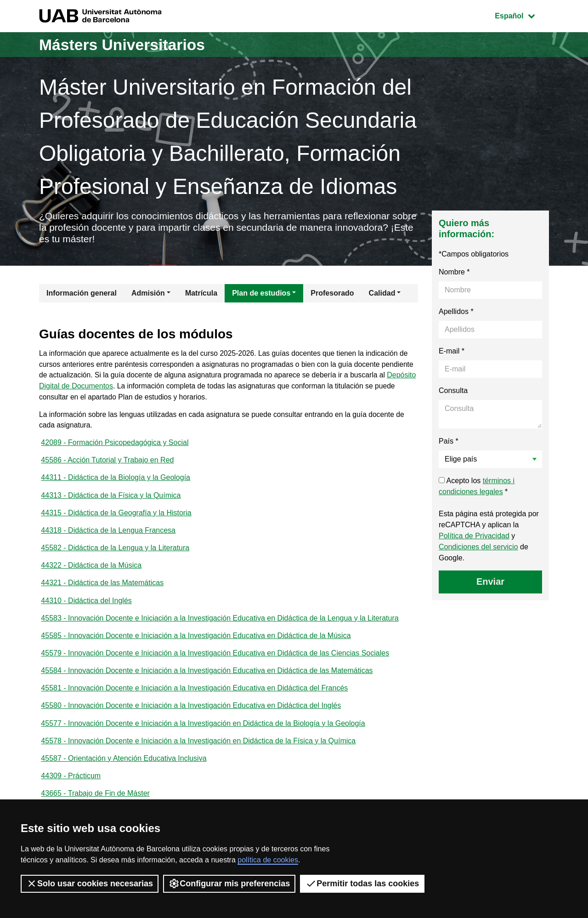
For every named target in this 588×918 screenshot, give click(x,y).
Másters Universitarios (128, 44)
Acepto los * (477, 488)
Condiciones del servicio (478, 548)
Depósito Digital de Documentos (129, 389)
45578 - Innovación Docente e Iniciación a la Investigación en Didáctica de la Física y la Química (198, 751)
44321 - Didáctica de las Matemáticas (102, 590)
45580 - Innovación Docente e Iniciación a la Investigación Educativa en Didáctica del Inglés (191, 716)
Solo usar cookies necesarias (90, 884)
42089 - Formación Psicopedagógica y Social (115, 447)
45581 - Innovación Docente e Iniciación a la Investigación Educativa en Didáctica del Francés (194, 698)
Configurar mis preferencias (229, 884)
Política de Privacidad (474, 537)
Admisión (148, 294)
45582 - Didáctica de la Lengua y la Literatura (115, 554)
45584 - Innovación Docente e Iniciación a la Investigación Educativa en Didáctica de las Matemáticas (207, 680)
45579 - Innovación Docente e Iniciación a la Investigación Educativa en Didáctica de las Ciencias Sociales (215, 662)
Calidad (382, 294)
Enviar (490, 583)
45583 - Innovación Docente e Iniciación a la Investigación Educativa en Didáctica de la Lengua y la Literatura (220, 626)
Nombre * (454, 273)
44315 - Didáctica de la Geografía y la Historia (116, 518)
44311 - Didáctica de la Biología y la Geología (116, 482)
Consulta (453, 392)
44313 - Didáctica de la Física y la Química (111, 500)
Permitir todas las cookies (362, 884)
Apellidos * (456, 313)
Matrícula (201, 294)
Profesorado (332, 294)
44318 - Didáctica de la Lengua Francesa (108, 536)
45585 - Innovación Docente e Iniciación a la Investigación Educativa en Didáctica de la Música (196, 644)
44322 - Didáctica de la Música (91, 572)
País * (449, 442)
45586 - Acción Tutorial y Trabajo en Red (107, 465)
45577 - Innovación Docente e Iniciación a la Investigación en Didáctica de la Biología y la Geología (203, 733)
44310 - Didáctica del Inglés (86, 608)
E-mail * (452, 352)
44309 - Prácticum (71, 787)
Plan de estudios (261, 294)
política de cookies (268, 860)
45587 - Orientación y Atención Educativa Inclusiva (124, 769)
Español (522, 15)
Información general (82, 294)
